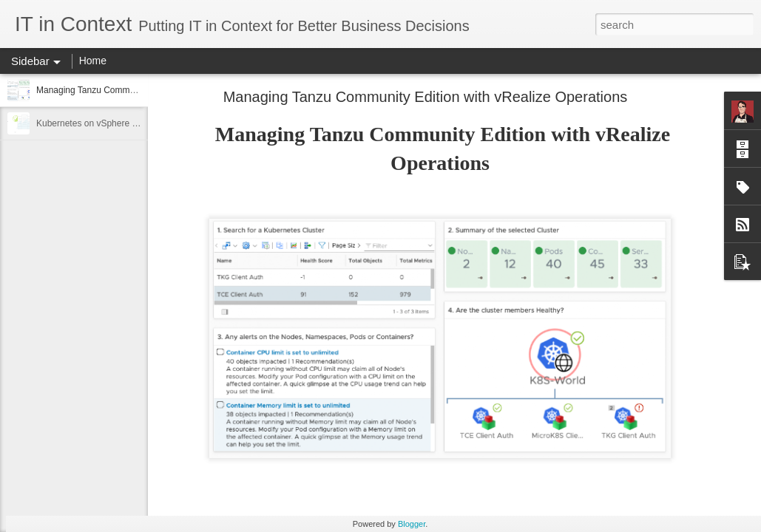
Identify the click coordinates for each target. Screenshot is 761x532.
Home (93, 61)
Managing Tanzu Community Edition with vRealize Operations (426, 97)
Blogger (412, 524)
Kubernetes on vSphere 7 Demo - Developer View (135, 123)
